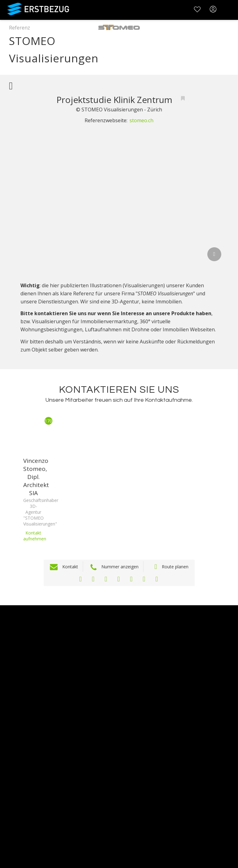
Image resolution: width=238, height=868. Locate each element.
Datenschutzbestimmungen (34, 772)
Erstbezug (41, 10)
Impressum (14, 780)
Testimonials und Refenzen (33, 716)
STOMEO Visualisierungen (58, 49)
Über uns (11, 692)
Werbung (11, 708)
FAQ (5, 756)
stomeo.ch (141, 120)
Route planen (175, 567)
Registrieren (15, 820)
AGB (5, 764)
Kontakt (70, 567)
